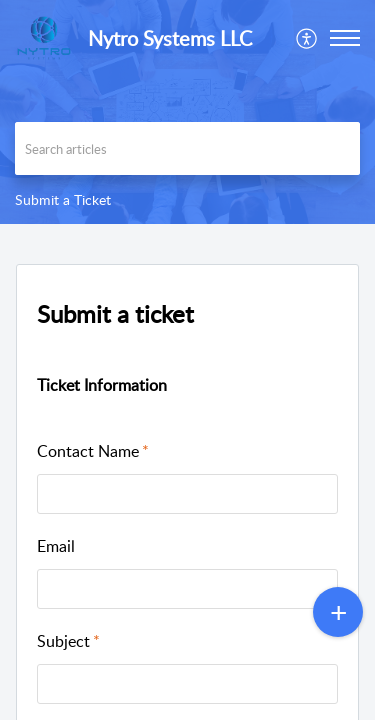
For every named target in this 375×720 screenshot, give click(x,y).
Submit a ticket (115, 313)
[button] (307, 38)
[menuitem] (307, 38)
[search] (187, 148)
